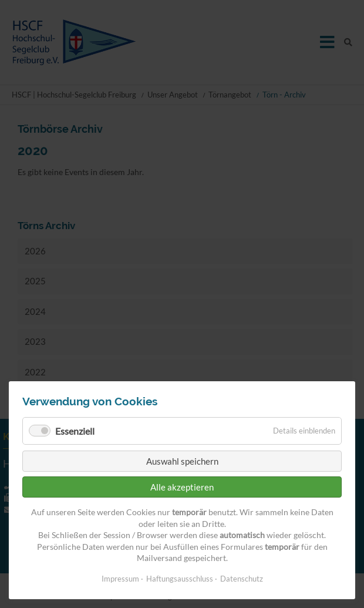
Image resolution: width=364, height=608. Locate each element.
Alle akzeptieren (182, 487)
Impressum (120, 579)
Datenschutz (242, 579)
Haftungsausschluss (180, 579)
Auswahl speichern (182, 461)
